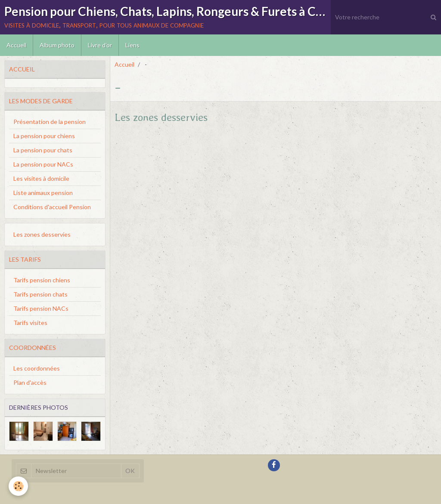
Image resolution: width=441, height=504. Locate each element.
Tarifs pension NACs (41, 308)
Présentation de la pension (50, 122)
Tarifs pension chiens (42, 280)
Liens (132, 45)
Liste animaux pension (43, 193)
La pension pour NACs (43, 164)
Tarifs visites (30, 323)
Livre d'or (100, 45)
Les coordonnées (37, 368)
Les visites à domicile (41, 178)
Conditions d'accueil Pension (52, 207)
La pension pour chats (43, 150)
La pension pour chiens (44, 136)
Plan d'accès (30, 382)
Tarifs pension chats (40, 294)
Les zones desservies (161, 117)
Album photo (57, 45)
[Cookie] (18, 486)
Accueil (16, 45)
